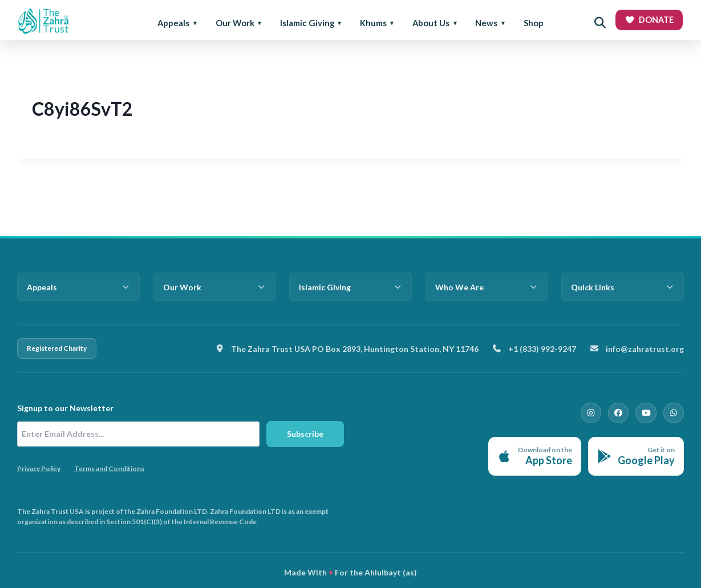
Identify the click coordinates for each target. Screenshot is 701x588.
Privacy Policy (39, 469)
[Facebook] (619, 413)
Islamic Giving (307, 23)
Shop (534, 23)
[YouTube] (646, 413)
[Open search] (600, 23)
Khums (373, 23)
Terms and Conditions (109, 469)
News (486, 23)
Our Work (235, 23)
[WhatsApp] (674, 413)
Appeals (173, 23)
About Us (431, 23)
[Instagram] (591, 413)
